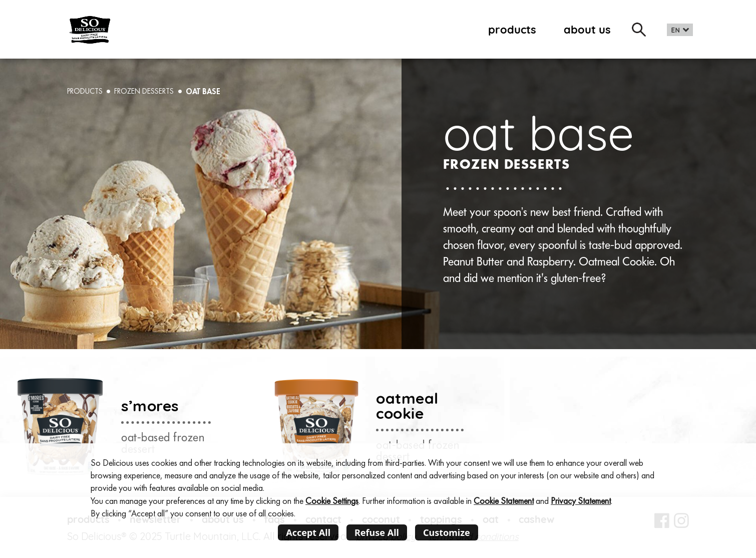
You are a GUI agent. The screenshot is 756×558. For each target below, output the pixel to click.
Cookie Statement (504, 501)
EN (676, 30)
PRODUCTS (85, 91)
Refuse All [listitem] (377, 532)
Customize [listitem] (447, 532)
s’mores (150, 405)
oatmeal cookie (407, 405)
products (512, 29)
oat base (203, 91)
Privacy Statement (581, 501)
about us (587, 29)
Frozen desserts (144, 91)
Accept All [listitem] (308, 532)
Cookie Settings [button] (332, 501)
